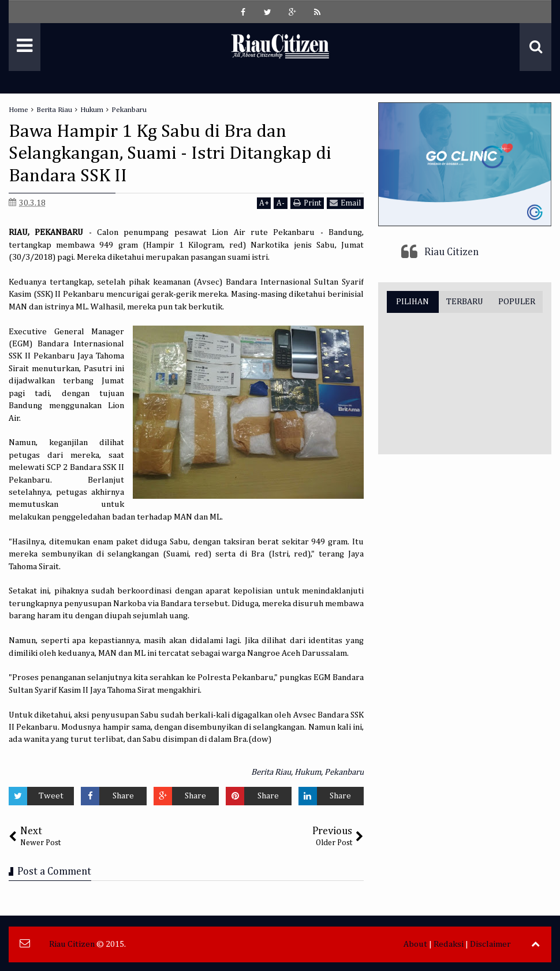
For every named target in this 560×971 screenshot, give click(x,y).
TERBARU (465, 302)
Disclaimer (490, 944)
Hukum (308, 772)
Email (345, 203)
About (415, 944)
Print (307, 203)
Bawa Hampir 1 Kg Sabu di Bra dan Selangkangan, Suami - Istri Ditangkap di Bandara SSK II (170, 154)
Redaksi (449, 944)
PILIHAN (412, 302)
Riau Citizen (451, 252)
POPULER (517, 302)
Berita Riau (271, 772)
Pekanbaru (344, 772)
